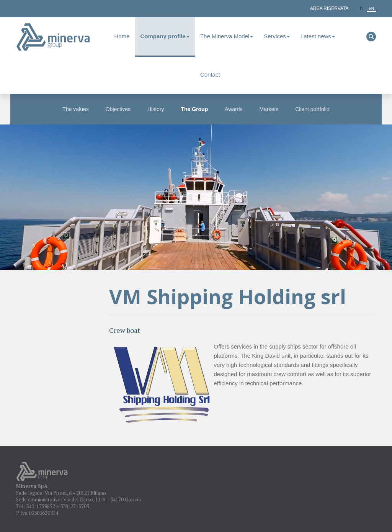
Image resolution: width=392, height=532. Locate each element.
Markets (269, 109)
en (371, 9)
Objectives (118, 109)
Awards (234, 109)
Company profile (165, 36)
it (362, 9)
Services (277, 36)
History (156, 109)
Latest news (318, 36)
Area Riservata (329, 8)
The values (75, 109)
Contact (210, 74)
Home (122, 36)
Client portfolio (312, 109)
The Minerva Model (227, 36)
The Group (194, 109)
